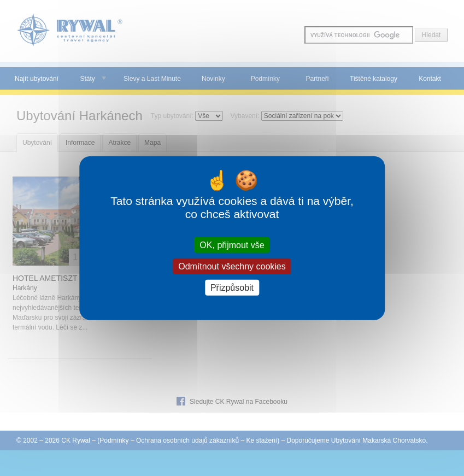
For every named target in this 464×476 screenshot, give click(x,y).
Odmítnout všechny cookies (232, 266)
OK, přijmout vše (232, 245)
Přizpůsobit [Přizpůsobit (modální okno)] (232, 288)
